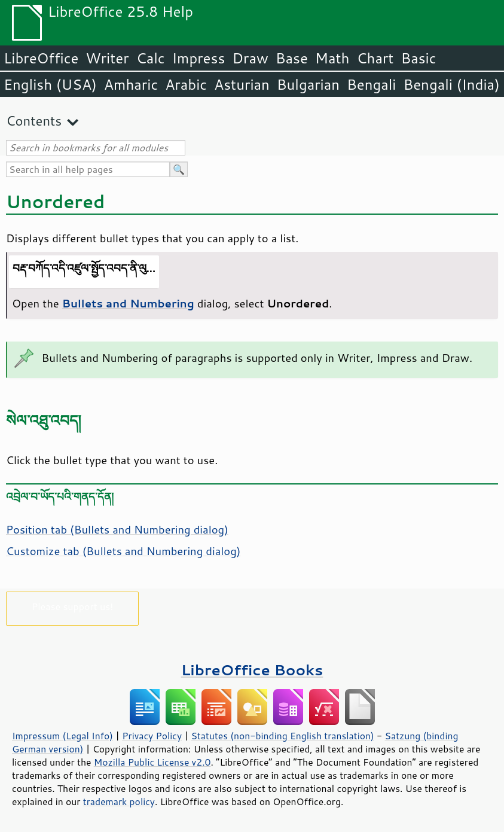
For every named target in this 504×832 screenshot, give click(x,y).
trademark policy (119, 801)
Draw (250, 58)
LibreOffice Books (252, 670)
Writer (107, 58)
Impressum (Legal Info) (62, 736)
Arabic (186, 84)
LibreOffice (41, 58)
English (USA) (50, 84)
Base (292, 58)
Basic (418, 58)
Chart (375, 58)
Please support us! (73, 606)
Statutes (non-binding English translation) (282, 736)
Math (332, 58)
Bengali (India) (452, 84)
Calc (151, 58)
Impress (199, 58)
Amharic (131, 84)
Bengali (371, 84)
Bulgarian (308, 84)
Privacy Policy (152, 736)
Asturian (242, 84)
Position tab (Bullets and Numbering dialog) (117, 529)
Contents (34, 121)
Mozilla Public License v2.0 (152, 762)
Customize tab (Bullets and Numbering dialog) (123, 551)
